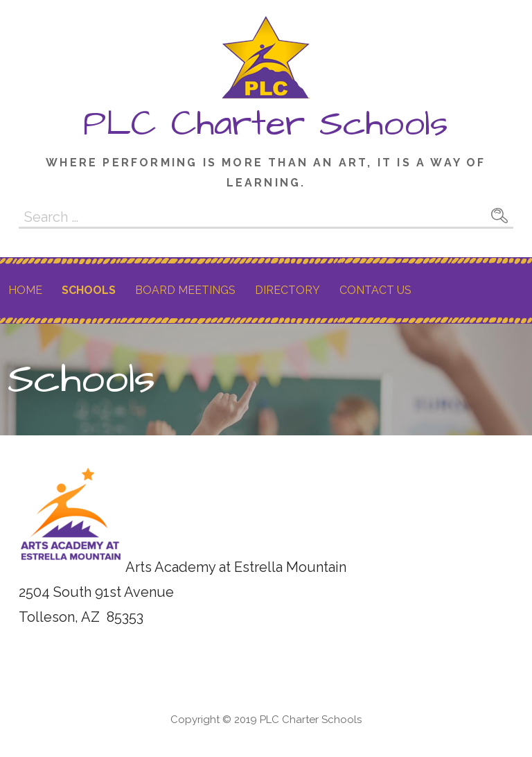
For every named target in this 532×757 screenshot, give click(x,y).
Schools (89, 290)
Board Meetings (185, 290)
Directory (287, 290)
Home (25, 290)
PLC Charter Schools (266, 124)
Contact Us (375, 290)
